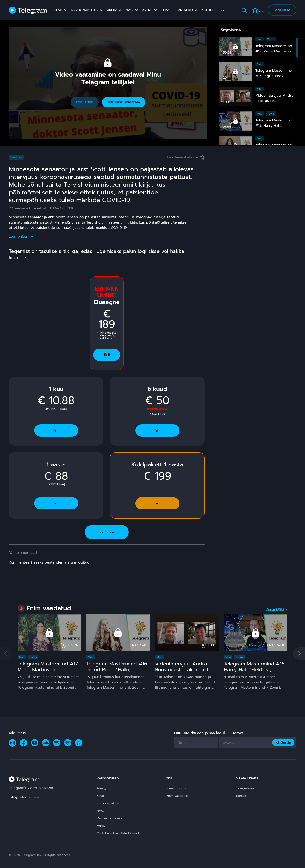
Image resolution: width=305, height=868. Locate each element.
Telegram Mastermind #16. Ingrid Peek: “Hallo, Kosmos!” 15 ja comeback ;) (117, 672)
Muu (260, 39)
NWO (129, 10)
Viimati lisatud (177, 788)
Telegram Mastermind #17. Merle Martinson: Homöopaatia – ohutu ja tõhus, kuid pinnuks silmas (49, 672)
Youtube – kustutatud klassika (119, 833)
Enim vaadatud (177, 796)
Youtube (209, 10)
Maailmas (16, 157)
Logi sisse (282, 10)
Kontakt (242, 796)
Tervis (166, 10)
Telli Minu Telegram (124, 102)
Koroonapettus (85, 10)
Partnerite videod (110, 818)
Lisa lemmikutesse (186, 157)
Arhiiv (112, 10)
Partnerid (185, 10)
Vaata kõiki (276, 609)
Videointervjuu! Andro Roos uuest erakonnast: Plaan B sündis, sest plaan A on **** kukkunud (186, 672)
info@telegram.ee (24, 797)
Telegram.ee (245, 788)
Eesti (58, 10)
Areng (147, 10)
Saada (283, 742)
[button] (299, 654)
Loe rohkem (21, 237)
